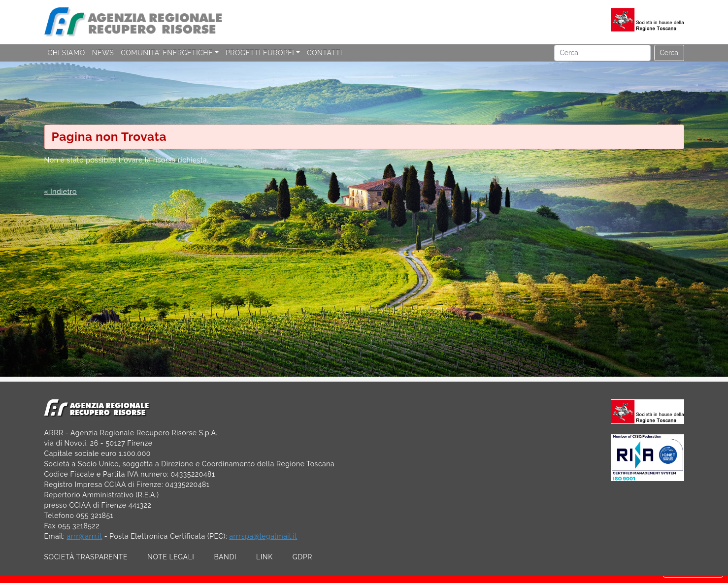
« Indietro (61, 192)
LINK (265, 557)
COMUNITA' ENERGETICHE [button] (167, 53)
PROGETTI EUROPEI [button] (260, 53)
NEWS (103, 53)
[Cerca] (602, 53)
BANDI (225, 557)
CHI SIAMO (66, 53)
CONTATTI (325, 53)
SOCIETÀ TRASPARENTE (86, 557)
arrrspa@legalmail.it (263, 536)
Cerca (669, 53)
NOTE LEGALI (171, 557)
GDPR (302, 557)
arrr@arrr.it (84, 536)
